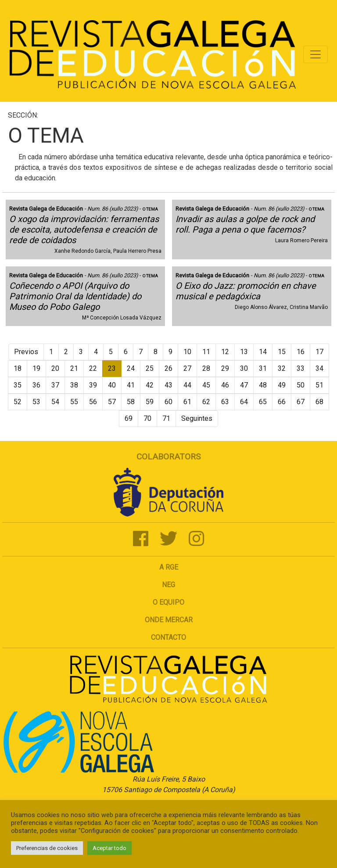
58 (131, 402)
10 (187, 352)
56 (93, 402)
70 (147, 418)
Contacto (168, 637)
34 (319, 368)
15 (282, 352)
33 (301, 368)
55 (74, 402)
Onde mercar (169, 620)
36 (36, 385)
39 (93, 385)
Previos (26, 352)
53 (36, 402)
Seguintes (197, 418)
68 (319, 402)
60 (168, 402)
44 (187, 385)
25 (150, 368)
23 (112, 368)
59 (150, 402)
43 (168, 385)
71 (166, 418)
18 (18, 368)
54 (55, 402)
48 (263, 385)
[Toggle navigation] (315, 54)
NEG (168, 585)
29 (225, 368)
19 (36, 368)
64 (244, 402)
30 (244, 368)
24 (131, 368)
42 (150, 385)
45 (206, 385)
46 (225, 385)
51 (319, 385)
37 (55, 385)
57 (112, 402)
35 (18, 385)
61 (187, 402)
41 (131, 385)
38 (74, 385)
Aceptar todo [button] (109, 848)
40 (112, 385)
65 (263, 402)
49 (282, 385)
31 (263, 368)
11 (206, 352)
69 (129, 418)
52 (18, 402)
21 (74, 368)
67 (301, 402)
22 (93, 368)
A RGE (169, 567)
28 (206, 368)
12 (225, 352)
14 (263, 352)
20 (55, 368)
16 (301, 352)
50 (301, 385)
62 (206, 402)
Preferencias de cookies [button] (47, 848)
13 (244, 352)
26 (168, 368)
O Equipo (168, 602)
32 (282, 368)
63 (225, 402)
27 (187, 368)
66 (282, 402)
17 (319, 352)
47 (244, 385)
